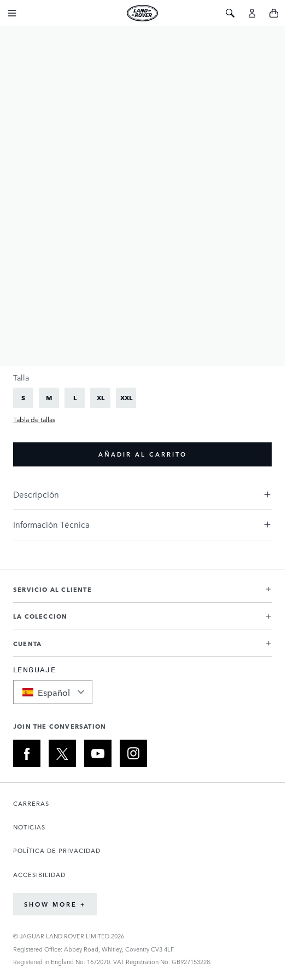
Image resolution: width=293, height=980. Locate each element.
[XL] (101, 397)
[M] (49, 397)
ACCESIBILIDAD (39, 875)
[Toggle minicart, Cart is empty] (274, 13)
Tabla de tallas (34, 419)
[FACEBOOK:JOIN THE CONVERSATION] (27, 753)
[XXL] (126, 397)
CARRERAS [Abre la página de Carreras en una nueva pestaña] (31, 803)
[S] (24, 397)
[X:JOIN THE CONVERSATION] (62, 753)
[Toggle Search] (230, 13)
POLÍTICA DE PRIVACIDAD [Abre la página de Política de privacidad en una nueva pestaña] (57, 851)
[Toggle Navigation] (12, 13)
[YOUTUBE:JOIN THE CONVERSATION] (98, 753)
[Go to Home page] (142, 13)
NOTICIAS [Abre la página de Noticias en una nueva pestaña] (29, 827)
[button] (142, 594)
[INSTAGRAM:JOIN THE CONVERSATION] (133, 753)
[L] (75, 397)
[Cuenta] (252, 13)
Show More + (55, 904)
